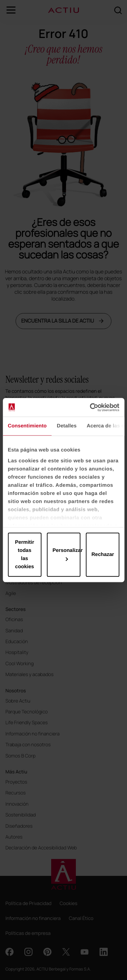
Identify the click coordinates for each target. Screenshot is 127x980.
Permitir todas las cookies (25, 554)
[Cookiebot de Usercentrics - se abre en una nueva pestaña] (90, 407)
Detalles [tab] (67, 426)
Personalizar (66, 554)
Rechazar (103, 554)
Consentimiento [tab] (27, 426)
